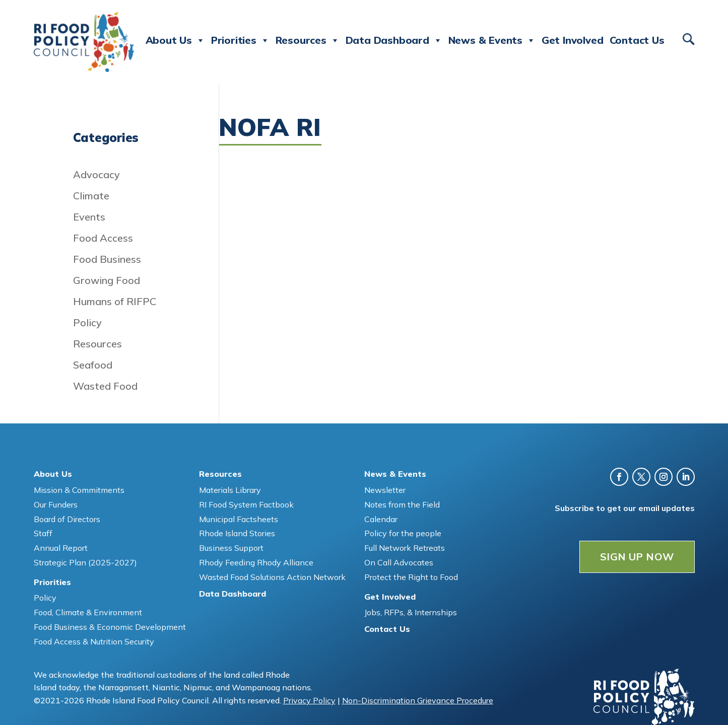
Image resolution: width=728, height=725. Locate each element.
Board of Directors (67, 519)
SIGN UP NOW (637, 557)
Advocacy (96, 174)
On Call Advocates (399, 562)
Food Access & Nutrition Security (94, 641)
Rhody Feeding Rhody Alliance (256, 562)
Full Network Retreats (405, 548)
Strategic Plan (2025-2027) (85, 562)
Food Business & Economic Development (110, 627)
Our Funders (56, 504)
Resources (308, 40)
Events (89, 217)
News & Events (492, 40)
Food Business (107, 259)
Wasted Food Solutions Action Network (272, 577)
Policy (87, 322)
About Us (175, 40)
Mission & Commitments (79, 490)
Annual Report (61, 548)
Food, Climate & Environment (88, 612)
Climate (91, 196)
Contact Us (637, 40)
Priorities (240, 40)
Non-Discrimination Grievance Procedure (418, 700)
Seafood (93, 365)
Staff (43, 533)
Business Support (231, 548)
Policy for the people (403, 533)
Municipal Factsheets (239, 519)
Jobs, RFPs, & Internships (411, 612)
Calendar (381, 519)
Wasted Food (105, 386)
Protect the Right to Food (411, 577)
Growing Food (107, 280)
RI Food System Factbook (246, 504)
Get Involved (573, 40)
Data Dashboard (394, 40)
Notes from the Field (402, 504)
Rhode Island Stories (237, 533)
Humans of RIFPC (115, 301)
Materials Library (230, 490)
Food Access (103, 238)
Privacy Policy (309, 700)
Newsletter (385, 490)
